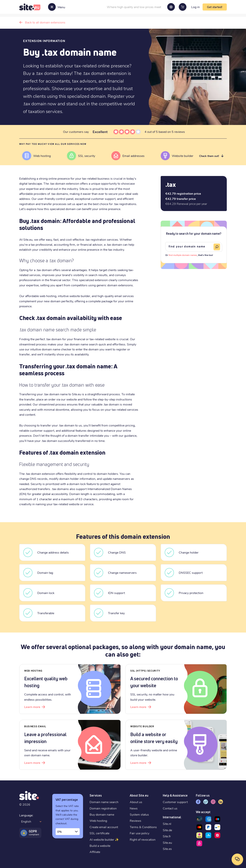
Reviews (135, 821)
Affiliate (95, 852)
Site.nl (167, 824)
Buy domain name (102, 814)
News (134, 808)
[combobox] (68, 832)
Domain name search (104, 802)
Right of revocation (143, 839)
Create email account (104, 827)
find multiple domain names (183, 255)
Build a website (100, 846)
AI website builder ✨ (104, 839)
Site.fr (167, 836)
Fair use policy (140, 833)
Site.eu (167, 842)
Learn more (32, 707)
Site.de (167, 830)
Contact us (170, 808)
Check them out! (209, 156)
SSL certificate (99, 833)
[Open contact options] (237, 859)
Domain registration (103, 808)
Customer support (175, 802)
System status (139, 814)
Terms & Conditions (143, 827)
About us (136, 802)
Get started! (215, 7)
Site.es (167, 849)
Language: (26, 815)
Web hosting (98, 821)
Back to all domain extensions (45, 22)
